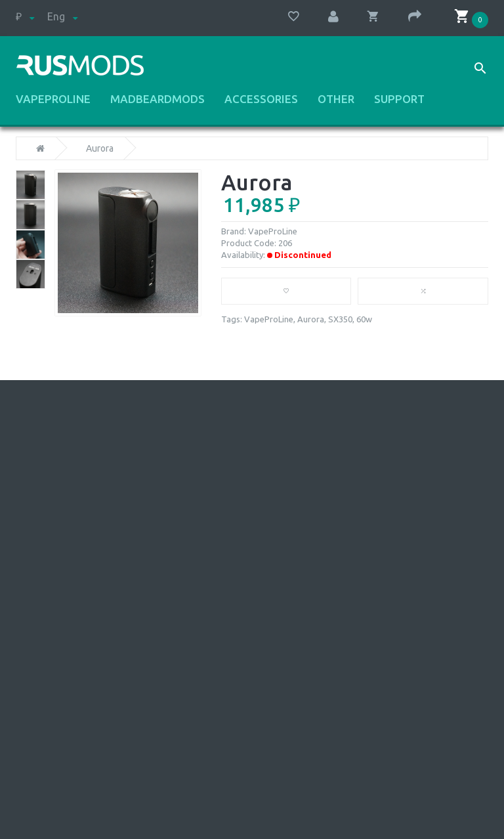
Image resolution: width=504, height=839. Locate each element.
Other (336, 99)
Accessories (261, 99)
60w (364, 319)
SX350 (340, 319)
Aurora (100, 148)
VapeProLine (53, 99)
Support (399, 99)
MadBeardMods (157, 99)
